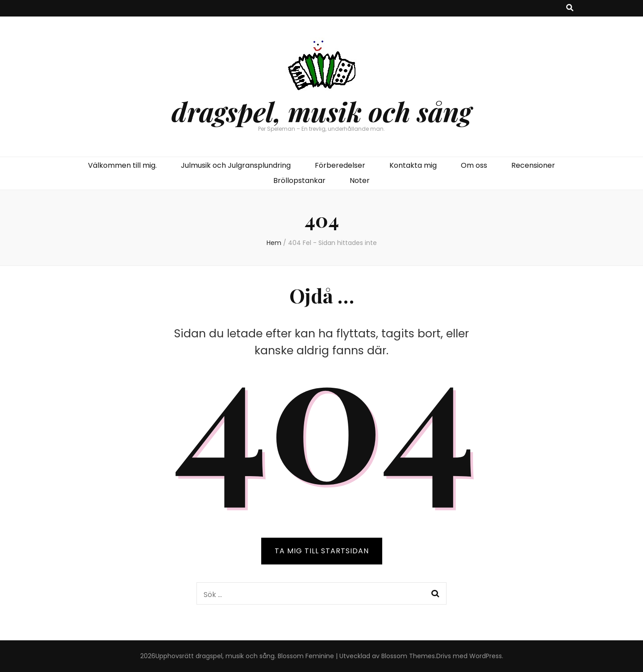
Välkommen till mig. (122, 165)
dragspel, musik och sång (321, 111)
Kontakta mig (413, 165)
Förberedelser (340, 165)
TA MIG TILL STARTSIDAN (322, 551)
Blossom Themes (408, 656)
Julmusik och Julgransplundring (236, 165)
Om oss (474, 165)
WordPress (486, 656)
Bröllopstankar (299, 180)
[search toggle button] (570, 8)
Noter (360, 180)
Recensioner (533, 165)
